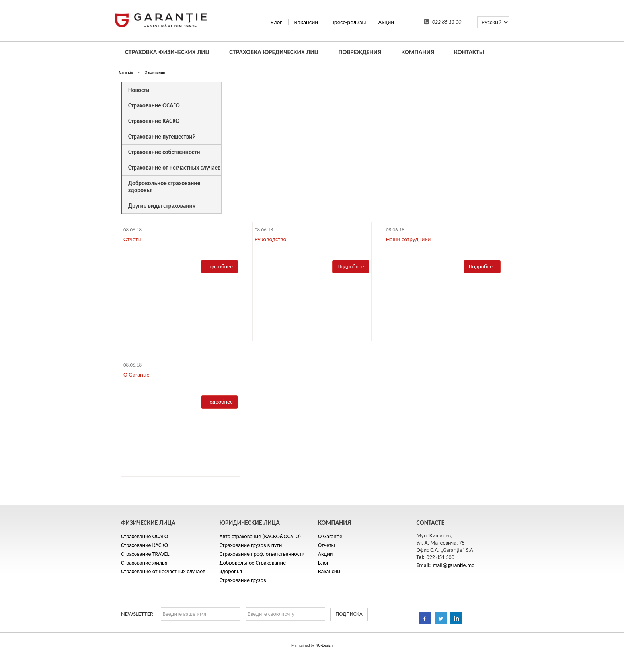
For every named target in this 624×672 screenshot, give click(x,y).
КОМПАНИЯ (418, 52)
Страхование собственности (164, 152)
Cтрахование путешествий (162, 137)
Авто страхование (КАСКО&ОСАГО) (260, 536)
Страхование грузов (243, 580)
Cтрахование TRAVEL (145, 554)
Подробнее (219, 267)
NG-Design (324, 645)
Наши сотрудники (408, 239)
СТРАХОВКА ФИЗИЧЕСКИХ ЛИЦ (167, 52)
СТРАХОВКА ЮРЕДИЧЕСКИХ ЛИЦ (274, 52)
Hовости (139, 90)
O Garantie (136, 375)
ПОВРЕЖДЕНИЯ (360, 52)
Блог (276, 22)
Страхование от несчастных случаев (174, 168)
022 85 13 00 (443, 22)
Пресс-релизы (348, 22)
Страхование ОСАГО (154, 105)
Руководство (270, 239)
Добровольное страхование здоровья (164, 187)
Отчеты (133, 239)
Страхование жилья (144, 563)
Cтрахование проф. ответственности (262, 554)
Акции (386, 22)
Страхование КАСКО (154, 121)
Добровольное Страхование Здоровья (253, 567)
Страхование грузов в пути (251, 545)
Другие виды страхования (162, 206)
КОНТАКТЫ (469, 52)
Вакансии (306, 22)
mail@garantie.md (453, 565)
